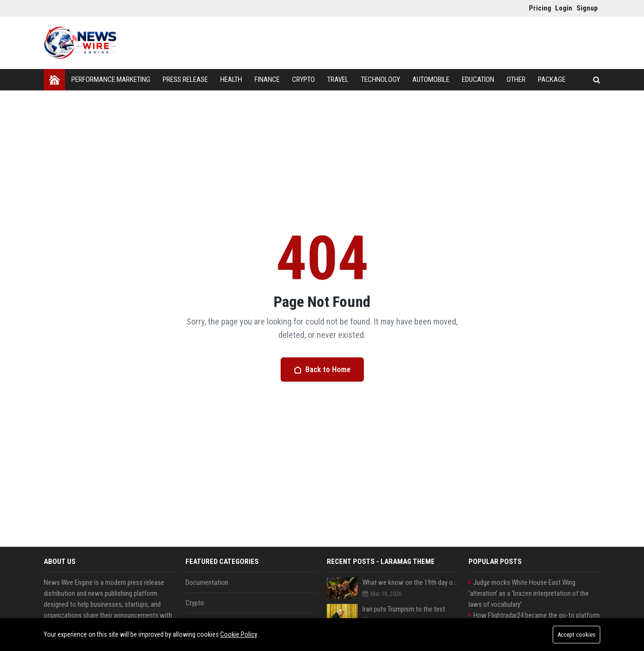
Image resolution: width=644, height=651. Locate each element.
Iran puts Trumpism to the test (404, 609)
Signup (585, 8)
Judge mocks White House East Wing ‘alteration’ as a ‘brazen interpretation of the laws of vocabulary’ (529, 593)
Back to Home (322, 370)
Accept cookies (576, 635)
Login (563, 8)
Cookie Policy (239, 634)
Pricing (537, 8)
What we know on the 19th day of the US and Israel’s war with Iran (411, 582)
